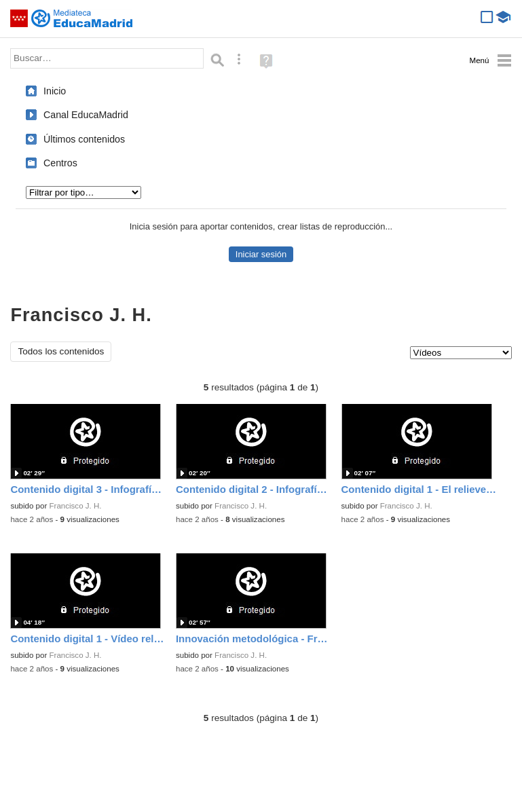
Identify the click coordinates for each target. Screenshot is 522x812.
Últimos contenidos (84, 139)
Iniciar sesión (261, 254)
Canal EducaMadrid (86, 115)
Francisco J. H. (76, 506)
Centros (60, 163)
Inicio (55, 91)
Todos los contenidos (61, 351)
